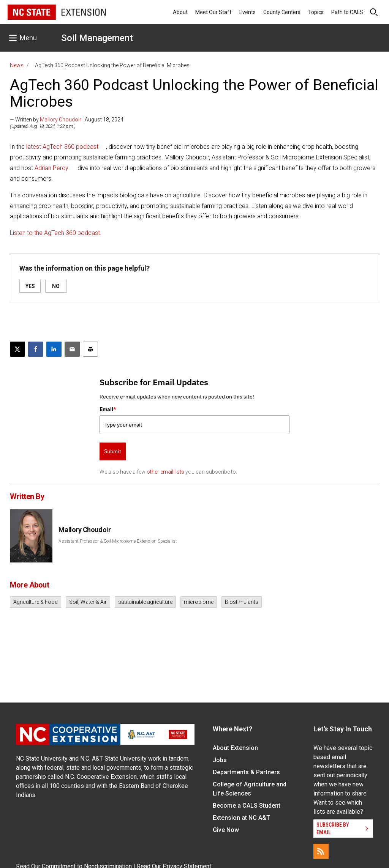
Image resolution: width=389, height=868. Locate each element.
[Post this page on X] (17, 349)
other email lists (165, 472)
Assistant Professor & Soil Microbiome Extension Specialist (118, 541)
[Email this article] (72, 349)
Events (247, 12)
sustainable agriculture (145, 602)
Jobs (220, 760)
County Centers (282, 12)
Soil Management (97, 38)
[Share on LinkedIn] (54, 349)
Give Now (226, 830)
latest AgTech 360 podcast (62, 147)
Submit (113, 451)
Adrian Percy (51, 168)
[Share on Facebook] (36, 349)
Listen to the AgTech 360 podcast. (56, 233)
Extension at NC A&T (241, 818)
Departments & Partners (246, 772)
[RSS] (321, 851)
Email (108, 409)
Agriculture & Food (36, 602)
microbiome (199, 602)
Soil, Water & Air (88, 602)
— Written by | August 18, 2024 (67, 120)
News (17, 65)
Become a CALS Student (247, 806)
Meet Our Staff (213, 12)
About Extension (235, 748)
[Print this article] (90, 349)
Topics (316, 12)
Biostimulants (242, 602)
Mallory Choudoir (61, 120)
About (180, 12)
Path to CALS (347, 12)
